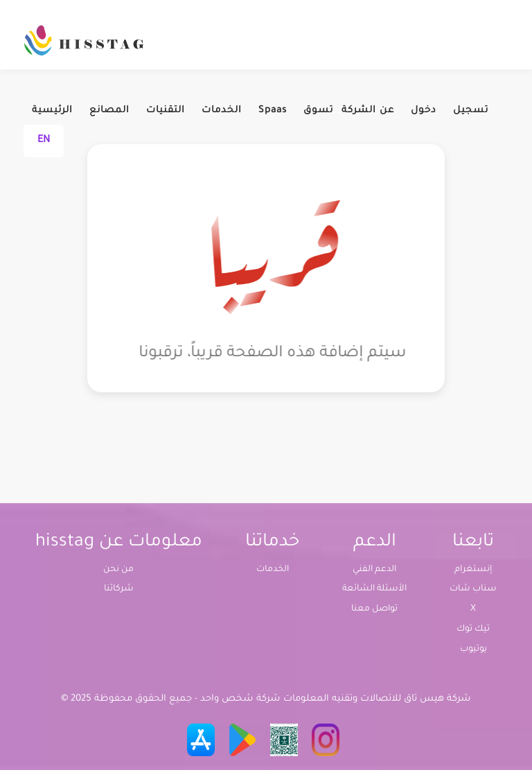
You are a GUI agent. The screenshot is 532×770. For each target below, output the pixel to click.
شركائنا (119, 589)
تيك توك (473, 629)
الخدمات (222, 111)
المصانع (109, 111)
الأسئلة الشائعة (374, 589)
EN (44, 141)
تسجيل (471, 111)
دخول (424, 111)
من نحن (118, 570)
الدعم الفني (374, 570)
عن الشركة (368, 111)
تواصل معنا (374, 609)
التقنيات (166, 111)
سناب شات (473, 589)
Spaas (273, 111)
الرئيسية (52, 111)
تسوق (318, 111)
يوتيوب (473, 649)
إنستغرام (473, 570)
